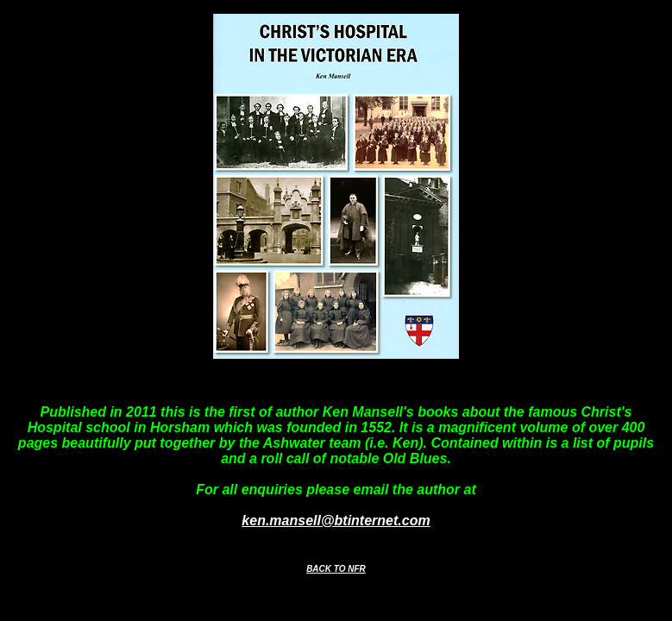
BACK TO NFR (336, 569)
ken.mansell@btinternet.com (336, 521)
